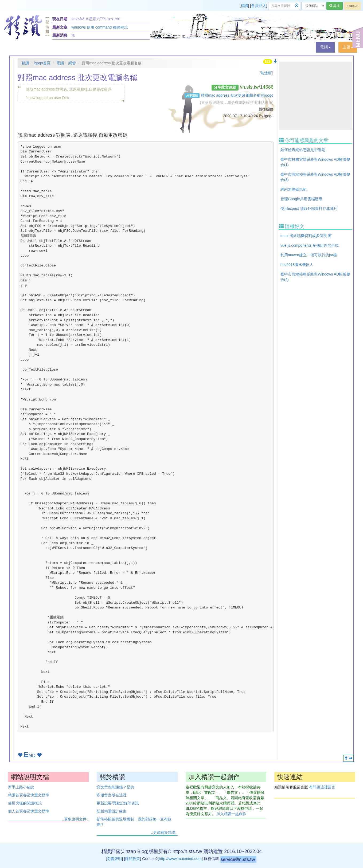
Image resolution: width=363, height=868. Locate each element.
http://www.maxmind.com (180, 859)
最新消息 (60, 35)
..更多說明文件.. (76, 819)
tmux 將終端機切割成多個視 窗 (306, 236)
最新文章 (60, 27)
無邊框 (266, 73)
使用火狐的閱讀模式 (25, 803)
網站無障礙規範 (294, 189)
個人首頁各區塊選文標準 (29, 811)
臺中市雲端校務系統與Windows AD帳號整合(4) (315, 277)
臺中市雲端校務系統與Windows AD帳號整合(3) (315, 177)
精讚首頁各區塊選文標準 (29, 795)
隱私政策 (132, 859)
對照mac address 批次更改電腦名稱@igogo (237, 95)
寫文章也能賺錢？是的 (115, 787)
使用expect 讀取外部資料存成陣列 (309, 209)
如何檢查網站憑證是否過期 (303, 150)
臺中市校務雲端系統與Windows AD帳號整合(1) (315, 162)
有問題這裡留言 (322, 787)
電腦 (60, 63)
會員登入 (259, 6)
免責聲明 (114, 859)
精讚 (244, 6)
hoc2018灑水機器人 (297, 265)
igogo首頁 (42, 63)
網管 (72, 63)
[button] (325, 47)
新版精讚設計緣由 (112, 811)
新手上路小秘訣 (21, 787)
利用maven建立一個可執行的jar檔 (309, 255)
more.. (352, 6)
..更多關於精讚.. (164, 832)
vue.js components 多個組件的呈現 (310, 245)
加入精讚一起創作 (231, 814)
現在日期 (60, 19)
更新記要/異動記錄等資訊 (118, 803)
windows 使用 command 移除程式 (99, 27)
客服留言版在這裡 (112, 795)
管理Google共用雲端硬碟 (301, 199)
